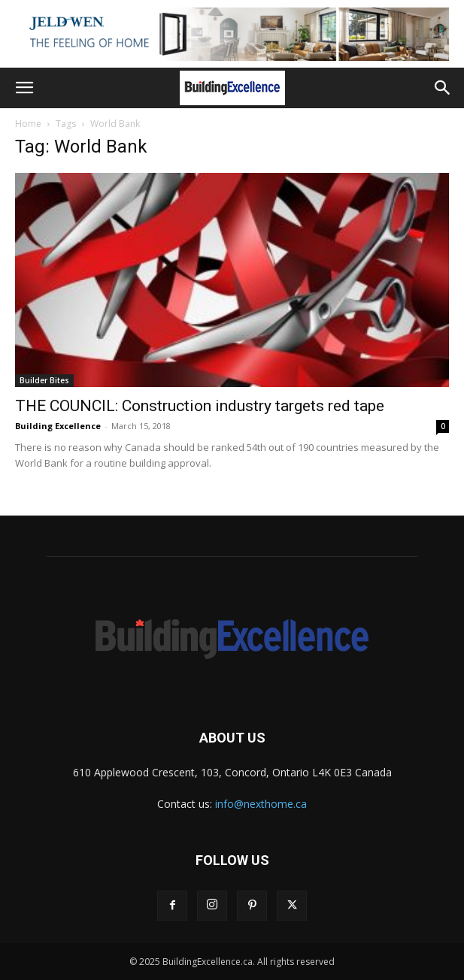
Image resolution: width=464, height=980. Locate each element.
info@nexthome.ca (261, 804)
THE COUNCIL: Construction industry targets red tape (200, 406)
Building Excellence (58, 426)
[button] (24, 88)
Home (28, 124)
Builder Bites (44, 380)
